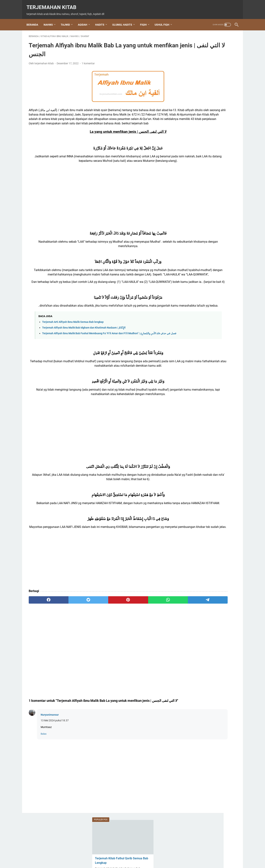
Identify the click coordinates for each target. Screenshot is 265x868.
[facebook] (43, 636)
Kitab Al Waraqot (199, 389)
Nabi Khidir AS (196, 452)
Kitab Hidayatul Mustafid (204, 433)
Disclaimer (151, 855)
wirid (190, 533)
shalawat (193, 483)
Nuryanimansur (50, 756)
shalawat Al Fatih (198, 489)
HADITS (102, 19)
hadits (192, 358)
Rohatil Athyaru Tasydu (202, 477)
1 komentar (88, 60)
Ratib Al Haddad (198, 471)
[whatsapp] (126, 636)
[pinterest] (98, 636)
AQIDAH (85, 19)
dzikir (190, 345)
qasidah (192, 464)
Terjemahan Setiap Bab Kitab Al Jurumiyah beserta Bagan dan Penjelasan (205, 228)
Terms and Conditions (129, 855)
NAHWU (50, 19)
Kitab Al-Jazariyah (200, 395)
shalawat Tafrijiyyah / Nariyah (207, 496)
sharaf (192, 502)
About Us (108, 855)
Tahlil (191, 508)
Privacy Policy (168, 855)
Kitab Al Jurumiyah (200, 377)
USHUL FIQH (164, 19)
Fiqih (192, 352)
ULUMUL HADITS (124, 19)
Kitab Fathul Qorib (200, 427)
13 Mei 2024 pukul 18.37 (55, 762)
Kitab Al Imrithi (197, 370)
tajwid (192, 515)
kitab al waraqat (198, 383)
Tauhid (192, 521)
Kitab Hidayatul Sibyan (202, 439)
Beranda (35, 19)
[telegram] (154, 636)
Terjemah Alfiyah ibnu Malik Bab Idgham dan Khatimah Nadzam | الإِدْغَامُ (84, 351)
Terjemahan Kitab (54, 4)
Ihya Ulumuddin (197, 364)
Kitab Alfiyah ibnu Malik (203, 402)
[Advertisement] (98, 211)
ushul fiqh (194, 527)
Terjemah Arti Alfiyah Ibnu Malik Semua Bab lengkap (73, 345)
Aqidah (192, 333)
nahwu (193, 458)
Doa (190, 339)
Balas (44, 775)
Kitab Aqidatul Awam (202, 408)
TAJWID (68, 19)
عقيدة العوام (195, 540)
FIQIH (146, 19)
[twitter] (70, 636)
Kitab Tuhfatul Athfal (201, 446)
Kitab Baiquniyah (199, 421)
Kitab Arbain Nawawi (201, 414)
